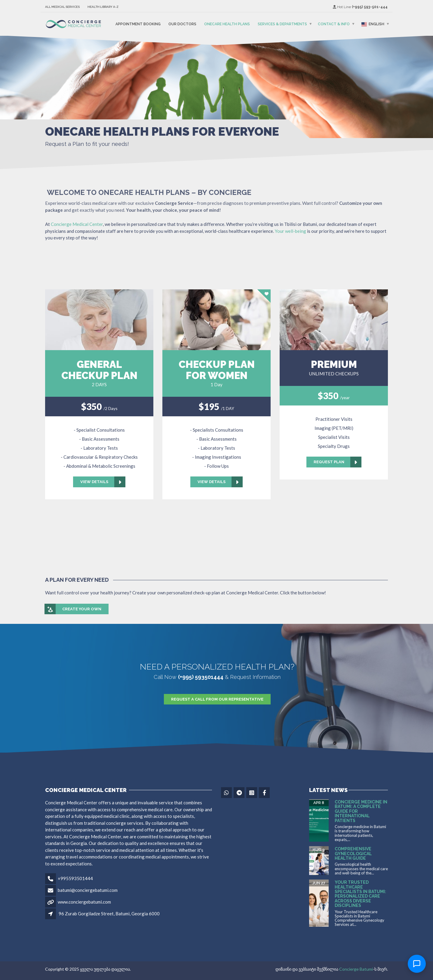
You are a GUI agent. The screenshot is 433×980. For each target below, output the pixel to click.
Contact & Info (334, 24)
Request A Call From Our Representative (217, 699)
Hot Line (360, 7)
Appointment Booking (138, 24)
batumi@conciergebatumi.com (88, 890)
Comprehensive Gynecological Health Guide (353, 854)
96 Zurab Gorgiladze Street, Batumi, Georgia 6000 (109, 914)
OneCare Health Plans (227, 24)
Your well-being (290, 231)
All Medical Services (62, 7)
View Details (103, 482)
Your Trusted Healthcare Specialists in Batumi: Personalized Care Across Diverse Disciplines (360, 894)
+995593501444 (75, 878)
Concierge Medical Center (77, 224)
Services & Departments (282, 24)
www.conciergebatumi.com (84, 902)
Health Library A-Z (103, 7)
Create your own (73, 609)
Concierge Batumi (356, 969)
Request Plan (338, 462)
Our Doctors (182, 24)
